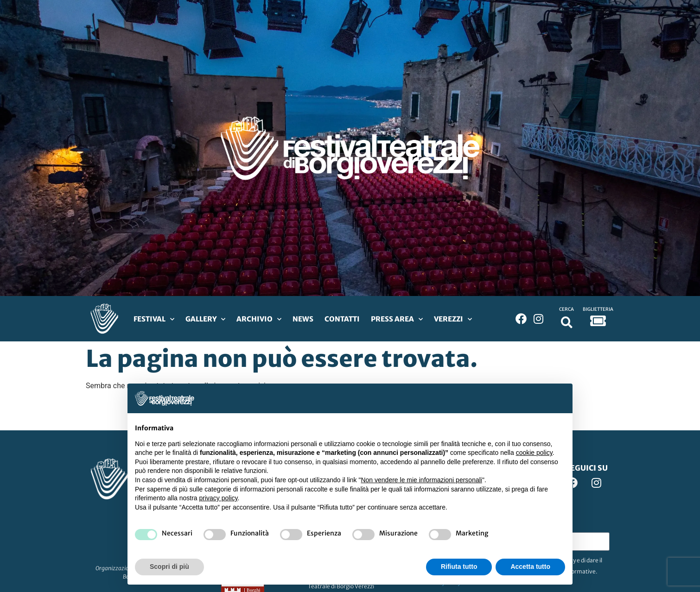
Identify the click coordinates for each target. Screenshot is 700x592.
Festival (154, 319)
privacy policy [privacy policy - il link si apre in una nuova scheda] (219, 498)
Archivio (259, 319)
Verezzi (453, 319)
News (303, 319)
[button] (567, 322)
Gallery (205, 319)
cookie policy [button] (534, 453)
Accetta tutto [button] (530, 567)
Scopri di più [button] (169, 567)
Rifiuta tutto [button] (459, 567)
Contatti (342, 319)
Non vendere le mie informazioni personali (421, 480)
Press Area (397, 319)
